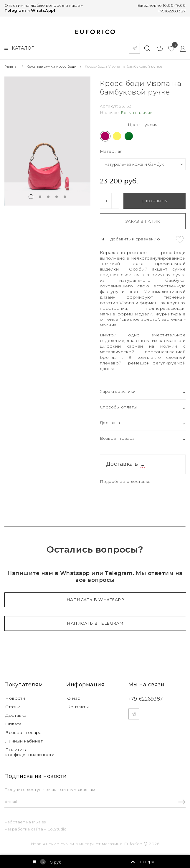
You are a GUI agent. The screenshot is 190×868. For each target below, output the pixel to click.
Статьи (13, 706)
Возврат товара (23, 731)
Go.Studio (58, 828)
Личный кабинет (24, 740)
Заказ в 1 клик (143, 220)
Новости (15, 697)
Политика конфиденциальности (30, 751)
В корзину (155, 199)
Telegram (15, 10)
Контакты (78, 706)
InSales (39, 821)
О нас (74, 697)
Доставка (16, 714)
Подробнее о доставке (127, 480)
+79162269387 (172, 11)
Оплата (13, 723)
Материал (111, 150)
